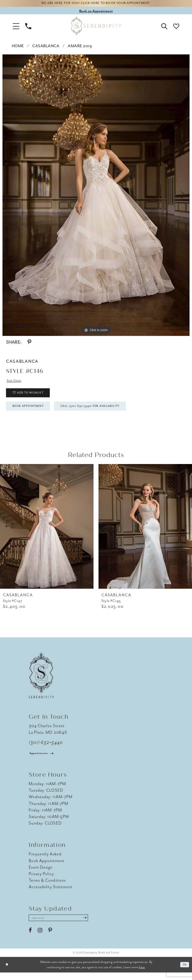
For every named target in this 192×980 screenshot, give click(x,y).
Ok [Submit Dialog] (184, 972)
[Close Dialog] (7, 972)
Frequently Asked (45, 861)
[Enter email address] (64, 925)
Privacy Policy (41, 880)
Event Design (41, 874)
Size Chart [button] (15, 382)
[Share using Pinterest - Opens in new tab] (29, 343)
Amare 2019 (80, 47)
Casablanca (46, 47)
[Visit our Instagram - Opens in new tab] (40, 938)
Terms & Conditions (47, 887)
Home (18, 47)
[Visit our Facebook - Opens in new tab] (30, 938)
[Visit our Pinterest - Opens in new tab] (50, 938)
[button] (16, 27)
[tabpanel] (96, 196)
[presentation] (47, 533)
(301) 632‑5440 (46, 749)
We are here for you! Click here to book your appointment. (96, 4)
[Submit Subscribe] (95, 925)
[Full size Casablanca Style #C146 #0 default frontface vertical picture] (96, 196)
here (142, 975)
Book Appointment (32, 412)
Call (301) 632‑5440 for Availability (105, 412)
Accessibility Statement (50, 893)
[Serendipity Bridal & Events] (96, 27)
